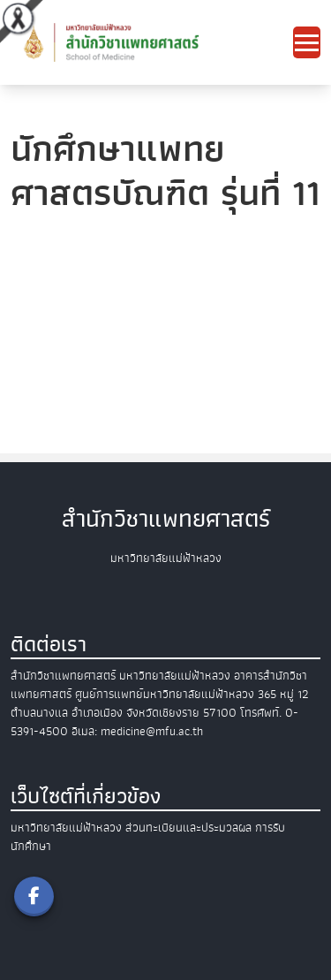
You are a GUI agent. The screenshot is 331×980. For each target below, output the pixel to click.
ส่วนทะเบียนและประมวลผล (188, 828)
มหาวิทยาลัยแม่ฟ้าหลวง (66, 828)
